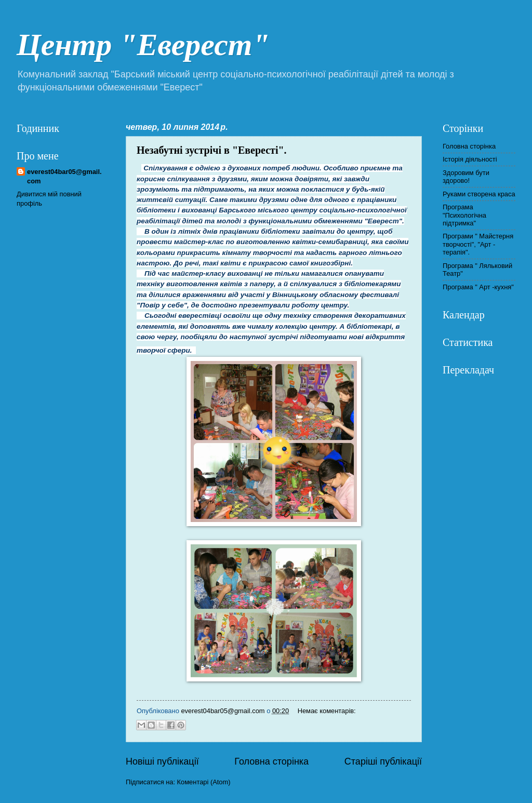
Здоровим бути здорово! (466, 177)
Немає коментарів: (327, 711)
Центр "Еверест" (143, 45)
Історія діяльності (470, 159)
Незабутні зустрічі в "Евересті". (212, 150)
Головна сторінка (271, 761)
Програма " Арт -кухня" (478, 287)
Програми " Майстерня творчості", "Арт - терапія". (478, 244)
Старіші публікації (383, 761)
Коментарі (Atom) (204, 782)
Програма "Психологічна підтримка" (464, 215)
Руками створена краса (479, 194)
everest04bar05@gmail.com (64, 176)
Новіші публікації (162, 761)
